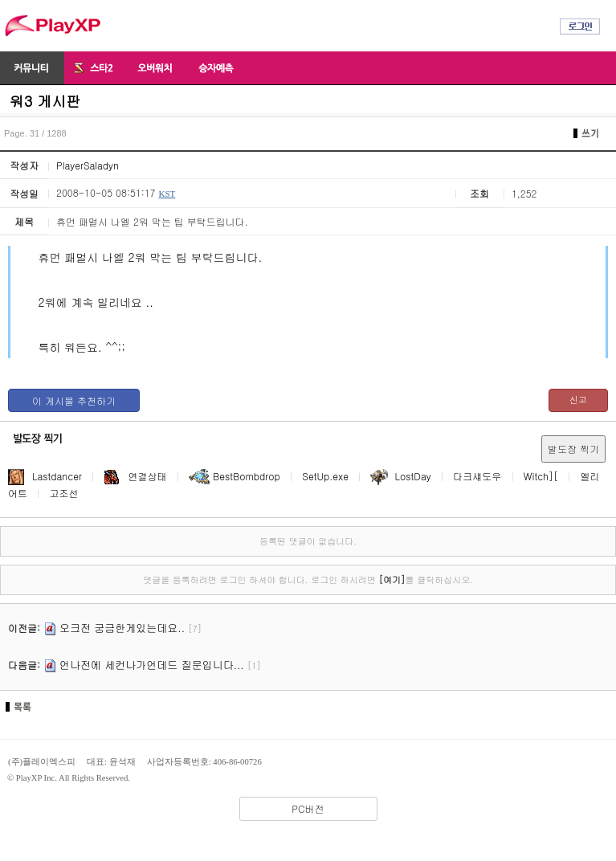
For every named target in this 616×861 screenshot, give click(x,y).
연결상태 (136, 476)
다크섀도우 (477, 476)
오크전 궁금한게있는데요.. (122, 628)
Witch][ (541, 476)
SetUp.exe (325, 476)
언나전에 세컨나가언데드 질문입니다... (152, 665)
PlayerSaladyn (88, 165)
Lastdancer (45, 476)
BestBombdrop (235, 476)
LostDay (400, 476)
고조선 (64, 493)
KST (167, 194)
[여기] (392, 579)
